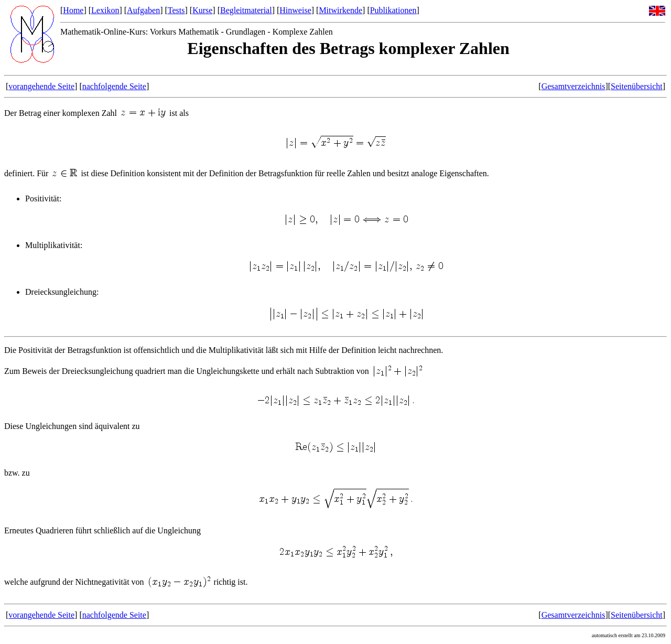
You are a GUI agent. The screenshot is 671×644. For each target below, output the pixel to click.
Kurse (202, 10)
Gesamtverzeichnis (573, 86)
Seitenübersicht (637, 86)
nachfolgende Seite (114, 86)
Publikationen (393, 10)
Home (73, 10)
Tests (176, 10)
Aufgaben (143, 10)
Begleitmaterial (246, 10)
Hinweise (295, 10)
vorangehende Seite (41, 86)
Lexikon (105, 10)
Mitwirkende (340, 10)
